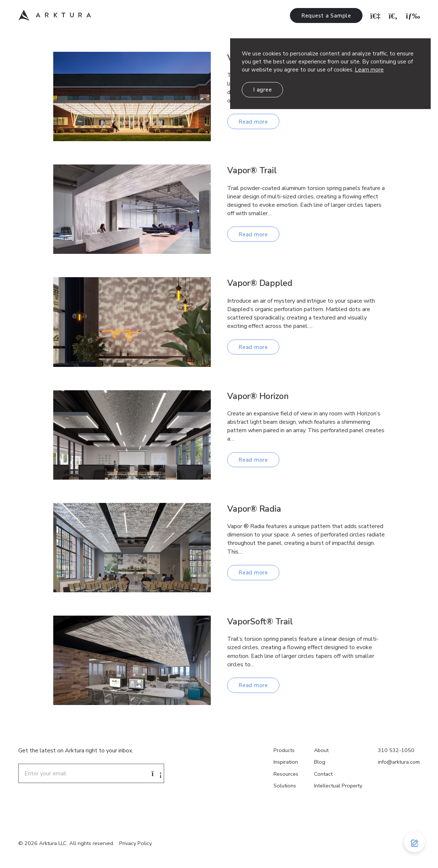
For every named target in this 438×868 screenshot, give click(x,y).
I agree (262, 90)
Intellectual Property (338, 786)
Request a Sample (326, 16)
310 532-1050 (396, 750)
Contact (323, 774)
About (321, 750)
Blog (320, 762)
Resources (286, 774)
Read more (253, 122)
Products (284, 750)
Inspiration (286, 762)
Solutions (285, 786)
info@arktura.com (399, 762)
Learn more (369, 70)
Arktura (55, 15)
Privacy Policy (135, 843)
